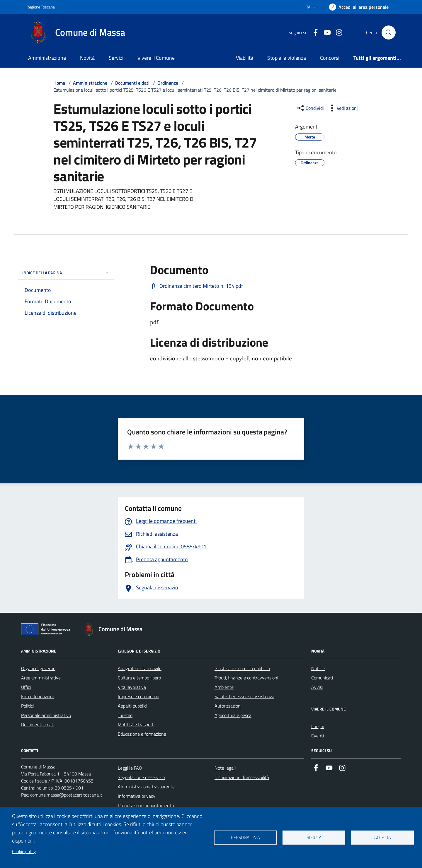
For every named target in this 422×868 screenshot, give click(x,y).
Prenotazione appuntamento (146, 805)
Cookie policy (24, 851)
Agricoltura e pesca (233, 715)
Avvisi (317, 687)
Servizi (116, 58)
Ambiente (224, 687)
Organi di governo (38, 668)
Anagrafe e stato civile (140, 668)
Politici (27, 706)
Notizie (318, 668)
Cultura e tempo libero (139, 678)
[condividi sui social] (310, 108)
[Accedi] (359, 7)
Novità (87, 58)
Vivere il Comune (156, 58)
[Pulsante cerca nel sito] (389, 32)
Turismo (125, 715)
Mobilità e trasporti (136, 725)
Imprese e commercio (138, 696)
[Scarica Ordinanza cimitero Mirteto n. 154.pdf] (196, 286)
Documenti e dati (132, 83)
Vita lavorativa (132, 687)
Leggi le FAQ (130, 768)
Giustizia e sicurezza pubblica (242, 668)
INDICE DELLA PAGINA (66, 273)
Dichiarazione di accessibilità (242, 777)
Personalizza (245, 837)
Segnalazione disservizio (141, 777)
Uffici (26, 687)
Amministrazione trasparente (146, 787)
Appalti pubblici (132, 706)
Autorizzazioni (228, 706)
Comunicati (322, 678)
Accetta (383, 837)
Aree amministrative (41, 678)
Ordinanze (168, 83)
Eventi (318, 736)
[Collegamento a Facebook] (313, 33)
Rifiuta (314, 837)
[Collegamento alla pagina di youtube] (325, 33)
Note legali (225, 768)
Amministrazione (47, 58)
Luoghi (318, 726)
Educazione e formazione (142, 734)
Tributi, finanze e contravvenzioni (246, 678)
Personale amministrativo (46, 715)
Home (59, 83)
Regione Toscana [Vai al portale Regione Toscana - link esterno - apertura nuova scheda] (41, 7)
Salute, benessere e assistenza (244, 696)
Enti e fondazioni (37, 696)
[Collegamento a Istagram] (337, 33)
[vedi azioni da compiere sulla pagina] (343, 108)
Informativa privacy (137, 796)
